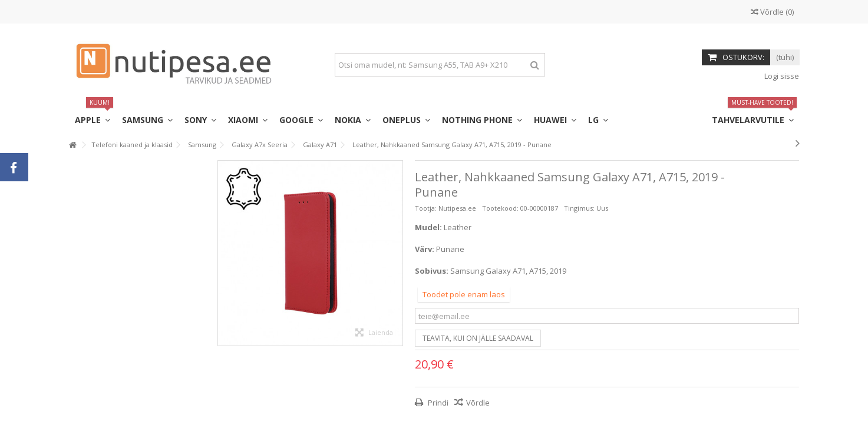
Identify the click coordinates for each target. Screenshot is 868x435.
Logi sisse (781, 76)
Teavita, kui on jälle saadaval (478, 338)
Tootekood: (500, 208)
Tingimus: (579, 208)
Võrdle (478, 403)
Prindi (437, 403)
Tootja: (426, 208)
